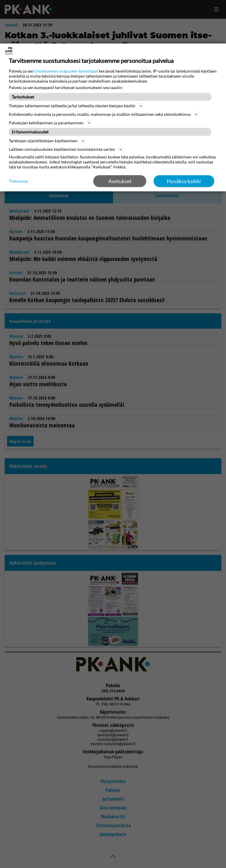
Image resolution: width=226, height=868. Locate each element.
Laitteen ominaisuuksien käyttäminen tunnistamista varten (66, 149)
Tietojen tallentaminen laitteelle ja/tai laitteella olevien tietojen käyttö (76, 106)
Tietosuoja (18, 181)
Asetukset (120, 181)
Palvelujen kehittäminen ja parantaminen (50, 123)
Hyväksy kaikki (184, 181)
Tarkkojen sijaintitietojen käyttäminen (47, 141)
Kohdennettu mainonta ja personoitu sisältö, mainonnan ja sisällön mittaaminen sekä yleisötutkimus (104, 114)
